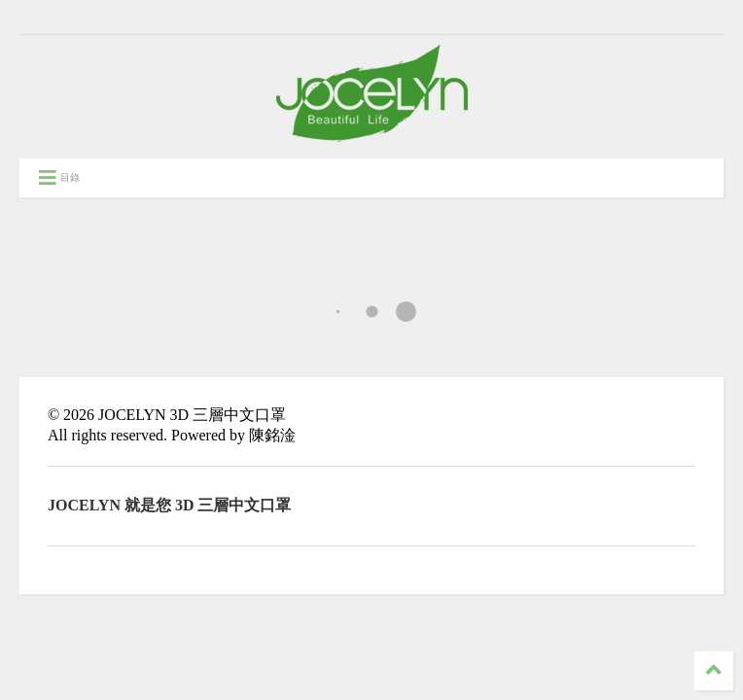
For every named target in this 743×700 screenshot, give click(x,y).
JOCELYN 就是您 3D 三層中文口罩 (170, 505)
